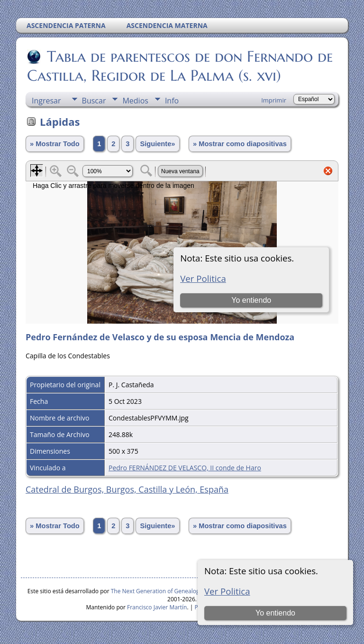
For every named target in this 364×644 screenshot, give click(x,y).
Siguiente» (157, 144)
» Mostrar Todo (55, 144)
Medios (135, 101)
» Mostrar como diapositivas (240, 144)
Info (172, 101)
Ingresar (46, 101)
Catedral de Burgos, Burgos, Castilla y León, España (127, 489)
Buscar (94, 101)
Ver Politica (227, 591)
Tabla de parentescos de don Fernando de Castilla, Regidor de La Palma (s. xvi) (180, 66)
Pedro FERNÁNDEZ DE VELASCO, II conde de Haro (185, 468)
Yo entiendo (275, 613)
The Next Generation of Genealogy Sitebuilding (173, 591)
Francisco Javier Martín (157, 607)
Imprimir (274, 100)
